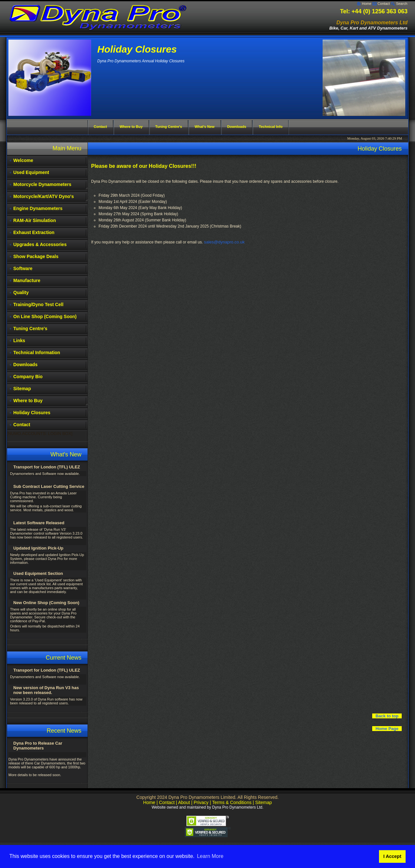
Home (367, 4)
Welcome (23, 160)
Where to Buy (28, 401)
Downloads (25, 365)
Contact (384, 4)
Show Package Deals (36, 256)
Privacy (201, 802)
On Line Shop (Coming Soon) (45, 316)
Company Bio (28, 377)
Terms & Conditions (232, 802)
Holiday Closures (32, 413)
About (184, 802)
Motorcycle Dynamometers (42, 184)
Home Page (387, 729)
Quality (21, 292)
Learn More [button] (210, 856)
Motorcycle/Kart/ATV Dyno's (44, 196)
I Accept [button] (392, 856)
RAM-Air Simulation (35, 220)
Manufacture (27, 280)
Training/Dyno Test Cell (38, 304)
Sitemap (22, 389)
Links (19, 341)
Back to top (387, 716)
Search (402, 4)
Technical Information (37, 353)
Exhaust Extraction (34, 232)
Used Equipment (31, 172)
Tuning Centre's (30, 329)
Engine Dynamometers (38, 208)
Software (23, 268)
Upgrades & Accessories (40, 244)
